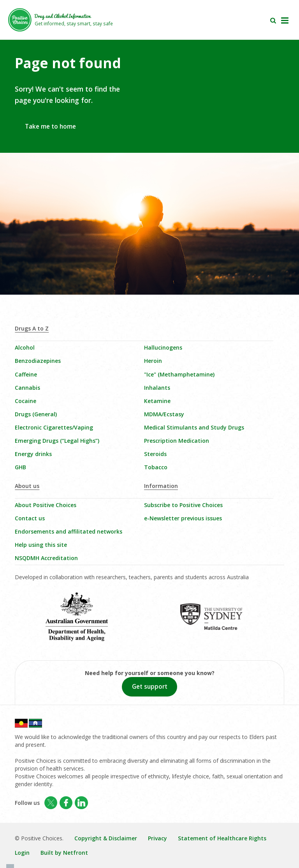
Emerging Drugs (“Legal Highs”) (57, 441)
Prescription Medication (177, 441)
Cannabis (27, 388)
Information (161, 486)
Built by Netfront (64, 853)
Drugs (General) (36, 414)
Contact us (30, 518)
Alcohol (25, 347)
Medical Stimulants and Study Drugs (194, 427)
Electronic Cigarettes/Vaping (54, 427)
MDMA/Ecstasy (164, 414)
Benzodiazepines (38, 361)
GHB (20, 467)
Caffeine (26, 374)
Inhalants (157, 388)
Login (22, 853)
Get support (150, 687)
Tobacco (156, 467)
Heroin (153, 361)
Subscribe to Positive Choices (183, 505)
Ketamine (157, 401)
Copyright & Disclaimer (106, 838)
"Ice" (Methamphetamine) (179, 374)
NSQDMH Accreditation (46, 558)
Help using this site (41, 545)
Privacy (157, 838)
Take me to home (50, 126)
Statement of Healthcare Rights (222, 838)
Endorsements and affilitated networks (69, 531)
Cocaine (26, 401)
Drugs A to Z (32, 328)
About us (27, 486)
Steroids (155, 454)
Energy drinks (33, 454)
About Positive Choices (46, 505)
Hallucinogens (163, 347)
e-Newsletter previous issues (183, 518)
